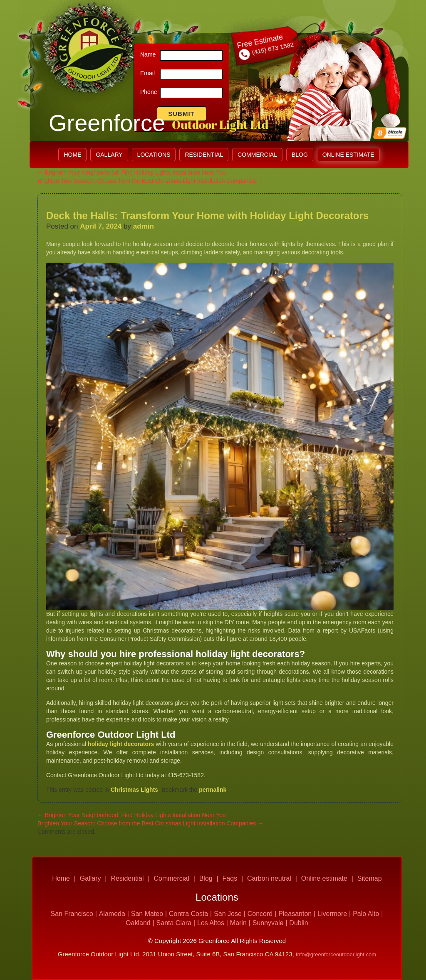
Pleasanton (295, 914)
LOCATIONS (154, 155)
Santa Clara (174, 923)
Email (147, 73)
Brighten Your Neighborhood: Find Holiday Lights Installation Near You (132, 172)
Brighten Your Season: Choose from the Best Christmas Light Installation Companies (150, 181)
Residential (204, 155)
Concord (260, 914)
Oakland (138, 923)
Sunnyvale (268, 923)
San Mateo (147, 914)
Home (72, 155)
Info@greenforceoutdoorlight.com (336, 954)
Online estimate (348, 155)
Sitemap (370, 878)
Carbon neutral (269, 878)
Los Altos (211, 923)
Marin (238, 923)
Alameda (112, 914)
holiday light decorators (121, 744)
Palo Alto (366, 914)
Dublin (298, 923)
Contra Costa (188, 914)
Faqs (230, 878)
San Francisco (72, 914)
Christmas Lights (134, 790)
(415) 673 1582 (266, 49)
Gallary (109, 155)
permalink (213, 790)
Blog (300, 155)
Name (148, 54)
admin (144, 226)
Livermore (332, 914)
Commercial (257, 155)
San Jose (228, 914)
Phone (149, 92)
